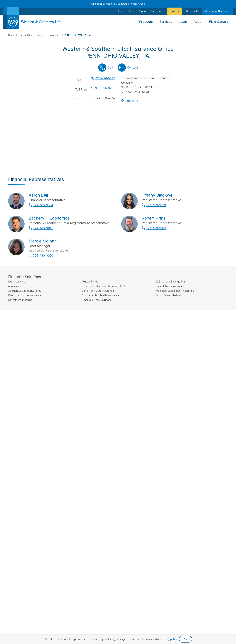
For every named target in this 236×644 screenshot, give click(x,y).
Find (86, 396)
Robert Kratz (154, 218)
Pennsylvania (54, 35)
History (202, 429)
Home (12, 35)
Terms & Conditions (216, 497)
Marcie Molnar (42, 241)
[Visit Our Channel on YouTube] (54, 471)
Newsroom (204, 439)
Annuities (96, 429)
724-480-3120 (156, 205)
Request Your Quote (138, 439)
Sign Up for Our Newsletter (29, 460)
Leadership (205, 434)
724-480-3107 (43, 228)
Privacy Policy (154, 497)
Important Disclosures (174, 443)
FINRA (106, 328)
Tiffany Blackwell (158, 195)
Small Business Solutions (104, 445)
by (109, 396)
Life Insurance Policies (103, 423)
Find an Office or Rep (31, 35)
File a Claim (133, 429)
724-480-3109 (156, 228)
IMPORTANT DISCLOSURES (23, 320)
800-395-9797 (105, 88)
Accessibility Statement (183, 497)
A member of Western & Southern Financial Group (118, 4)
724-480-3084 (43, 205)
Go (145, 396)
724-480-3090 (43, 256)
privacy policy (169, 639)
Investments (98, 434)
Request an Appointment (140, 434)
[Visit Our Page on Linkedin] (37, 471)
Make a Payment (136, 423)
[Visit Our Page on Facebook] (11, 471)
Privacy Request (128, 497)
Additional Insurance (102, 439)
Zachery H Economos (49, 218)
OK (185, 639)
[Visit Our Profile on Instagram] (28, 471)
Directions (131, 101)
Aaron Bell (38, 195)
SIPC (112, 328)
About (202, 423)
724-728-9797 (105, 78)
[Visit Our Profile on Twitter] (20, 471)
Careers (203, 445)
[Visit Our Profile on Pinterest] (45, 471)
